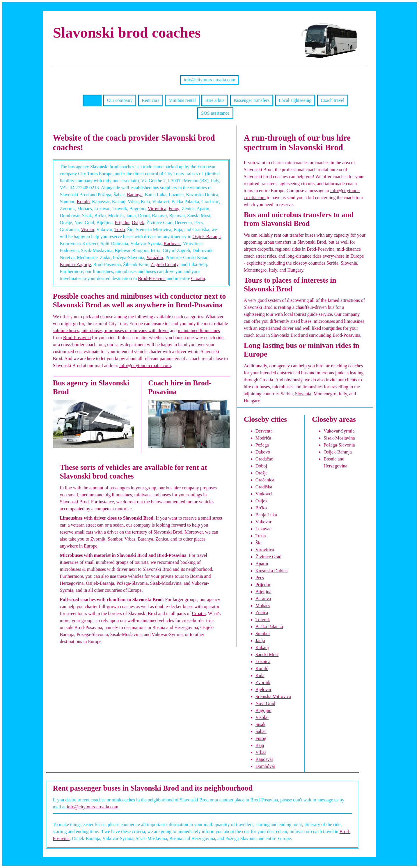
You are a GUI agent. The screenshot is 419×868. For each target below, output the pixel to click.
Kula (260, 675)
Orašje (262, 473)
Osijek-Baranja (206, 237)
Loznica (263, 661)
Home (92, 100)
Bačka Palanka (269, 627)
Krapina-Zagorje (76, 264)
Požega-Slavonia (339, 445)
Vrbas (261, 752)
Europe (90, 546)
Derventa (264, 431)
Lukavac (263, 529)
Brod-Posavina (152, 278)
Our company (120, 100)
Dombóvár (265, 766)
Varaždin (155, 257)
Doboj (261, 466)
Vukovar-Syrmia (339, 431)
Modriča (263, 438)
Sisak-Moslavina (339, 438)
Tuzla (120, 230)
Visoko (87, 230)
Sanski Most (267, 654)
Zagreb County (165, 264)
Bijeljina (263, 592)
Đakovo (263, 452)
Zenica (262, 613)
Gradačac (264, 459)
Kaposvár (264, 759)
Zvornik (98, 539)
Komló (83, 202)
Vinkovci (264, 494)
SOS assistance (215, 113)
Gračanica (265, 480)
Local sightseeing (295, 100)
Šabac (261, 731)
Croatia (198, 278)
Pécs (260, 578)
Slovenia (349, 263)
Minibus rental (182, 100)
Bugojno (263, 710)
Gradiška (264, 487)
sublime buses (66, 331)
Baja (260, 745)
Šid (259, 543)
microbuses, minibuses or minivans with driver (125, 331)
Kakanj (262, 648)
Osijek (138, 223)
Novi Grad (265, 703)
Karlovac (172, 243)
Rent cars (150, 100)
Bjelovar (263, 689)
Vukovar (263, 522)
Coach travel (332, 100)
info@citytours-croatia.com (210, 80)
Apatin (262, 564)
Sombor (263, 634)
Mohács (263, 606)
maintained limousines (199, 331)
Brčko (261, 508)
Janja (260, 641)
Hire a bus (215, 100)
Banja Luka (266, 515)
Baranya (135, 195)
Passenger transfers (252, 100)
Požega (262, 445)
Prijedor (122, 223)
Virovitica (157, 209)
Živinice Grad (268, 557)
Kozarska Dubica (272, 571)
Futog (174, 209)
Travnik (263, 620)
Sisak (261, 724)
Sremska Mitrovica (273, 696)
